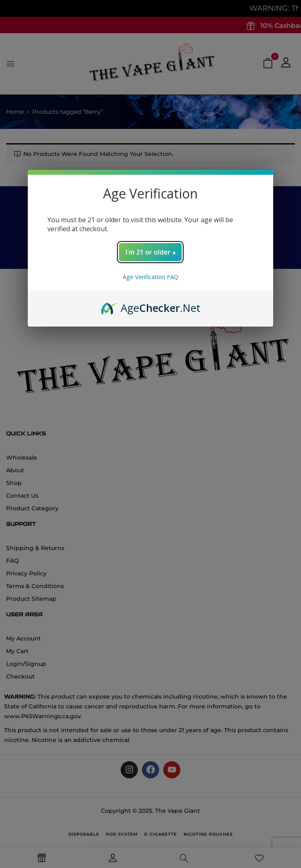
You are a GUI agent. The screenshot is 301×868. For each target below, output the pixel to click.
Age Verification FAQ (150, 277)
